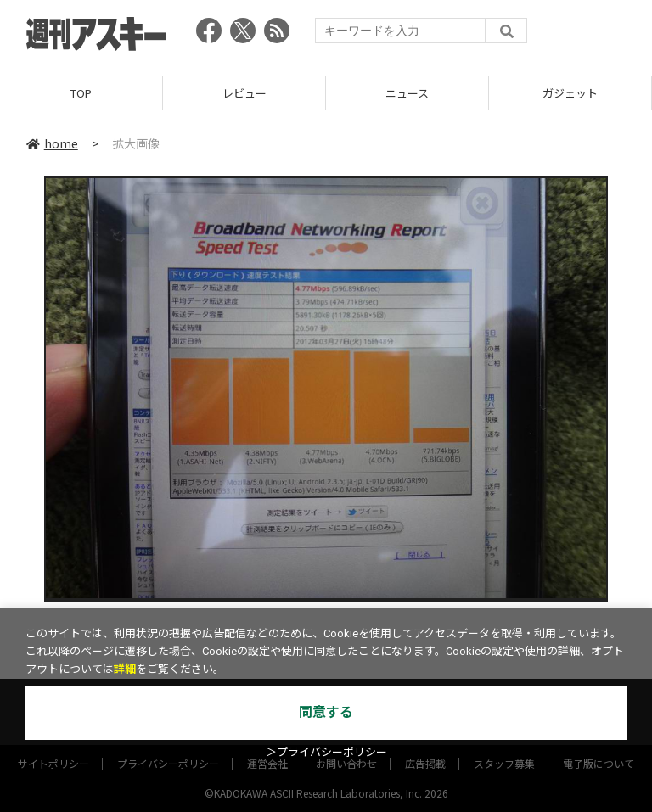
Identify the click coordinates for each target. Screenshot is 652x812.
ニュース (407, 93)
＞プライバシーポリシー (326, 752)
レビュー (244, 93)
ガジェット (570, 93)
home (52, 143)
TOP (81, 93)
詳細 (125, 669)
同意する (326, 712)
